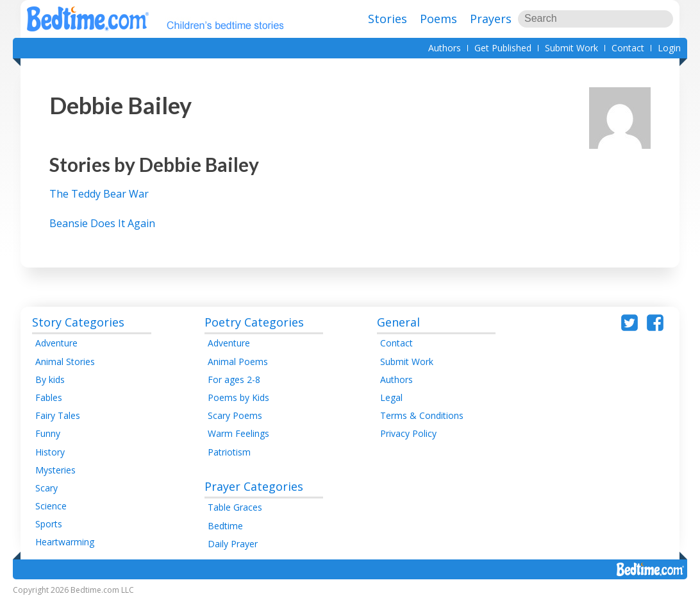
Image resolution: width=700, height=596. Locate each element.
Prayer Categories (254, 486)
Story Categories (78, 322)
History (50, 452)
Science (51, 506)
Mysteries (55, 470)
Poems (438, 19)
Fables (49, 397)
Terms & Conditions (422, 415)
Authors (445, 48)
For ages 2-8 (234, 379)
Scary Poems (235, 415)
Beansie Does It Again (102, 223)
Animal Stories (65, 362)
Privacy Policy (408, 433)
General (398, 322)
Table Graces (235, 507)
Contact (628, 48)
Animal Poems (238, 362)
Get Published (503, 48)
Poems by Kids (238, 397)
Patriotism (229, 452)
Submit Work (571, 48)
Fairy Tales (58, 415)
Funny (48, 433)
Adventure (56, 343)
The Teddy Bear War (99, 194)
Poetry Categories (254, 322)
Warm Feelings (238, 433)
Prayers (491, 19)
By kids (50, 379)
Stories (388, 19)
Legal (391, 397)
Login (669, 48)
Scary (46, 488)
